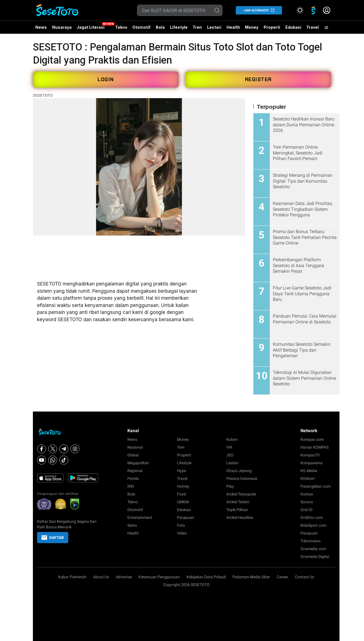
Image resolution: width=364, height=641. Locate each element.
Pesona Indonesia (242, 478)
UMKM (183, 502)
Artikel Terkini (238, 502)
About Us (101, 577)
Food (181, 494)
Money (252, 27)
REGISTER (258, 79)
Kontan (307, 494)
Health (233, 27)
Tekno (121, 27)
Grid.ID (306, 510)
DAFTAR (53, 538)
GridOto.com (312, 517)
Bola (160, 27)
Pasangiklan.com (316, 486)
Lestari (214, 29)
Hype (181, 471)
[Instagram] (75, 449)
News (41, 27)
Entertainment (140, 517)
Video (182, 533)
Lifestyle (179, 27)
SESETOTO (43, 95)
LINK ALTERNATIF (256, 10)
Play (230, 486)
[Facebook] (42, 449)
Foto (181, 525)
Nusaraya (62, 27)
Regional (135, 471)
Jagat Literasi (91, 27)
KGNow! (308, 478)
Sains (132, 525)
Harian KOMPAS (315, 447)
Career (282, 577)
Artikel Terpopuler (241, 494)
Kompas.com (312, 439)
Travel (313, 27)
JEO (230, 455)
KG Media (309, 471)
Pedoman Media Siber (251, 577)
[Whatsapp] (53, 460)
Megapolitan (138, 463)
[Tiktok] (64, 460)
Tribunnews (310, 541)
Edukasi (293, 27)
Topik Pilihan (237, 510)
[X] (53, 449)
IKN (131, 486)
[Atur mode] (300, 10)
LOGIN (106, 79)
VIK (229, 447)
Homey (183, 486)
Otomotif (141, 27)
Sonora (307, 502)
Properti (272, 27)
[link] (313, 10)
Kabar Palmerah (72, 577)
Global (133, 455)
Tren (197, 27)
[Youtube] (42, 460)
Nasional (135, 447)
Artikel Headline (240, 517)
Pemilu (133, 478)
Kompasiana (311, 463)
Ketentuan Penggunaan (159, 577)
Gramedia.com (313, 549)
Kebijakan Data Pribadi (206, 577)
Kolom (232, 439)
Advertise (124, 577)
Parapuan (186, 517)
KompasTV (310, 455)
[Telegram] (64, 449)
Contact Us (304, 577)
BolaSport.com (313, 525)
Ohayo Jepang (239, 471)
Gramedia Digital (315, 557)
